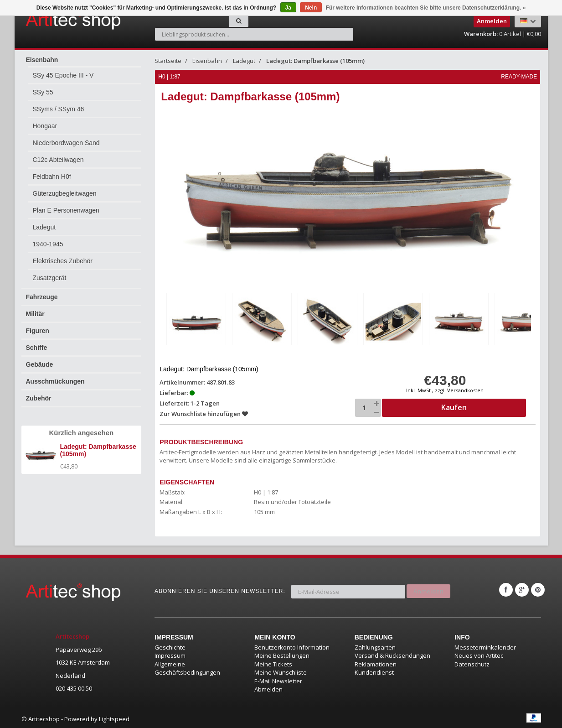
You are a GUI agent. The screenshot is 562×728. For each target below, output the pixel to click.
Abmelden (268, 688)
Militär (35, 314)
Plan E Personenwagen (66, 210)
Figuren (38, 331)
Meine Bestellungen (282, 655)
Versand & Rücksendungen (392, 655)
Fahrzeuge (42, 297)
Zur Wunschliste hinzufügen (204, 412)
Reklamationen (376, 663)
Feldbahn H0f (52, 177)
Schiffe (37, 348)
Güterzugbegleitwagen (65, 193)
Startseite (168, 61)
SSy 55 (43, 92)
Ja (288, 8)
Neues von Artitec (479, 655)
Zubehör (39, 398)
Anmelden (428, 588)
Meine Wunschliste (281, 671)
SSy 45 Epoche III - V (63, 75)
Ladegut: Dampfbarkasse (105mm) (315, 61)
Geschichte (170, 646)
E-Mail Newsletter (278, 680)
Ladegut (44, 227)
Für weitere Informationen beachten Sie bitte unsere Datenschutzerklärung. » (426, 8)
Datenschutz (472, 663)
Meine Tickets (273, 663)
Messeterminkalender (485, 646)
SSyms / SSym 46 (59, 109)
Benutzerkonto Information (292, 646)
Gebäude (40, 364)
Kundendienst (374, 671)
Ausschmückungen (55, 381)
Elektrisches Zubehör (63, 261)
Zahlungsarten (375, 646)
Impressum (170, 655)
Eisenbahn (42, 60)
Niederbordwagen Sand (66, 143)
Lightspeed (114, 718)
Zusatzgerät (50, 278)
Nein (311, 8)
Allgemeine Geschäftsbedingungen (187, 667)
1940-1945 (48, 244)
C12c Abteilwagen (58, 160)
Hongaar (45, 126)
